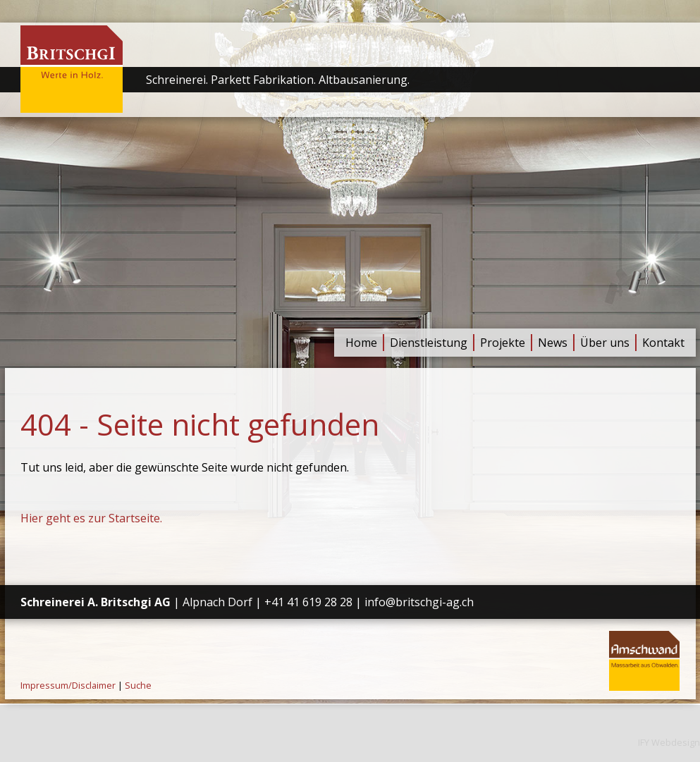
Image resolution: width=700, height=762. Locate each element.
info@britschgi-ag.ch (419, 602)
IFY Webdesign (669, 742)
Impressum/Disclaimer (68, 685)
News (553, 343)
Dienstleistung (429, 343)
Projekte (503, 343)
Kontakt (663, 343)
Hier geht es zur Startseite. (91, 518)
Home (361, 343)
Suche (138, 685)
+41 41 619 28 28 (308, 602)
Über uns (605, 343)
